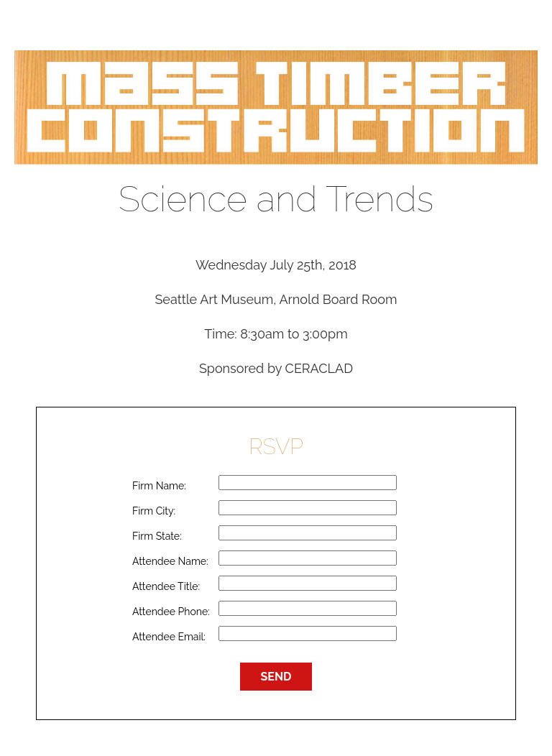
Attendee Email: (169, 637)
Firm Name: (159, 486)
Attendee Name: (170, 561)
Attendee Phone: (171, 612)
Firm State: (157, 536)
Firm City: (154, 511)
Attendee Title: (166, 586)
